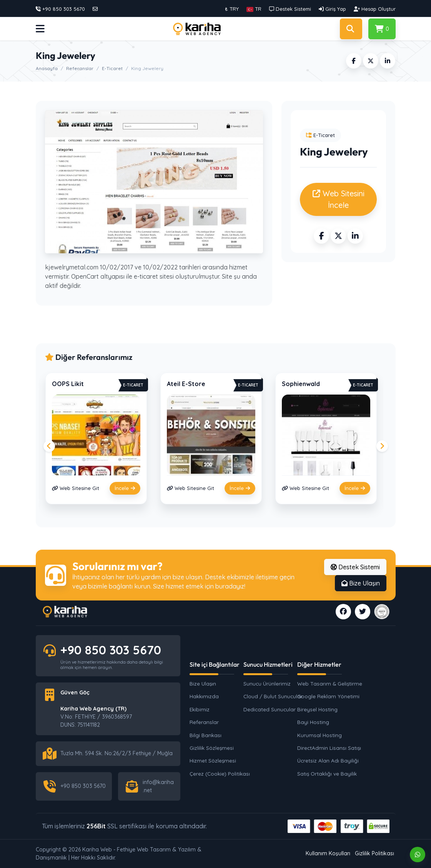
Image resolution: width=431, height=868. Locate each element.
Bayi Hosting (313, 722)
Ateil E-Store (186, 384)
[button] (254, 9)
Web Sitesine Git (76, 488)
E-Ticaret (112, 68)
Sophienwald (301, 384)
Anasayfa (47, 68)
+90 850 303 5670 (111, 650)
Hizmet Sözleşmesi (213, 760)
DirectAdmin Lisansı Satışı (328, 748)
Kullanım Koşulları (328, 853)
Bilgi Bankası (206, 735)
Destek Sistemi (355, 567)
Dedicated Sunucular (270, 709)
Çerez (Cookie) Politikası (220, 774)
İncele (125, 488)
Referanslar (80, 68)
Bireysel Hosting (317, 709)
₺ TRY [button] (232, 9)
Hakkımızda (204, 696)
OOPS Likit (68, 384)
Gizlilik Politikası (374, 853)
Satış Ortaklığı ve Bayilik (327, 774)
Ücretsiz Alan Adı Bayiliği (328, 760)
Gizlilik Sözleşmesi (212, 748)
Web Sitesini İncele (339, 199)
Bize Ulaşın (361, 583)
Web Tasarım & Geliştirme (328, 683)
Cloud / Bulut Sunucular (273, 696)
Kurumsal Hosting (320, 735)
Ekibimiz (200, 709)
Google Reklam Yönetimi (328, 696)
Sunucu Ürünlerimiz (267, 683)
